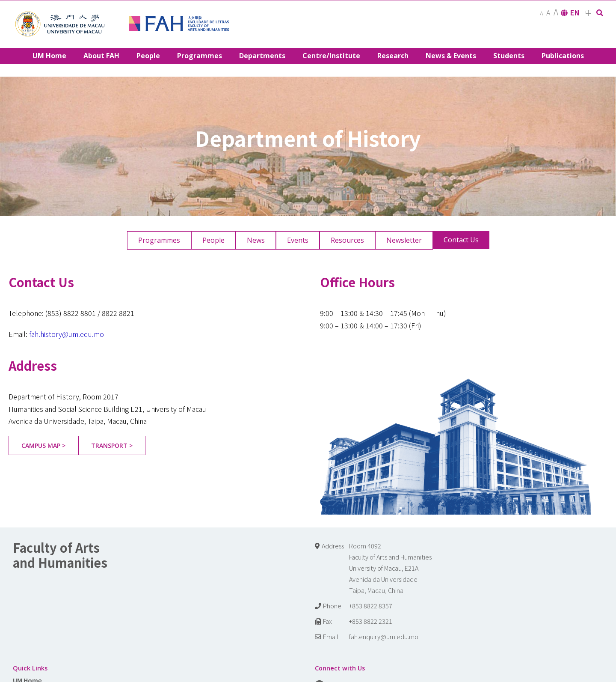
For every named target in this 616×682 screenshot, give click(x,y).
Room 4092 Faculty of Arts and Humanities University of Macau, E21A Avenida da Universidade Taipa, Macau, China (390, 568)
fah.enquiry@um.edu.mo (384, 636)
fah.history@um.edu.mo (67, 334)
